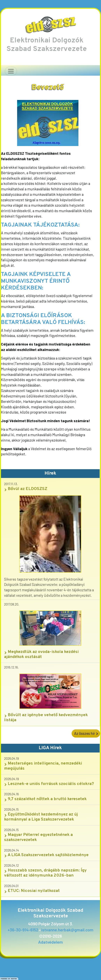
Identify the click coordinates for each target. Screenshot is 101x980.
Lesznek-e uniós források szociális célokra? (49, 784)
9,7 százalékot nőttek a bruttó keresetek (45, 799)
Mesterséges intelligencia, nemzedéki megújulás (43, 766)
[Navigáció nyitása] (11, 71)
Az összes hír (86, 733)
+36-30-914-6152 (23, 930)
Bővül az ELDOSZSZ (26, 489)
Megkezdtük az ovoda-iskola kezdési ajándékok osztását (41, 654)
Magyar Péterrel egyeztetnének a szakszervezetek (38, 837)
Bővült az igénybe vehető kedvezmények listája (46, 718)
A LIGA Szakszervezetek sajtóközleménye (46, 855)
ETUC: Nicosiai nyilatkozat (32, 891)
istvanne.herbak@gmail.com (67, 930)
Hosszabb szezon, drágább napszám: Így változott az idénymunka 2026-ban (45, 873)
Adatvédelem (50, 942)
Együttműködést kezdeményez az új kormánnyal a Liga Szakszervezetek (41, 817)
